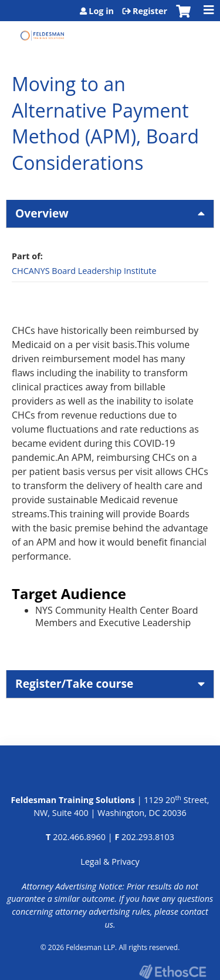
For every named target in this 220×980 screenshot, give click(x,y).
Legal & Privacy (110, 862)
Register (150, 11)
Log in (101, 11)
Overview (42, 213)
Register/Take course (74, 683)
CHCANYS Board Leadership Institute (84, 271)
